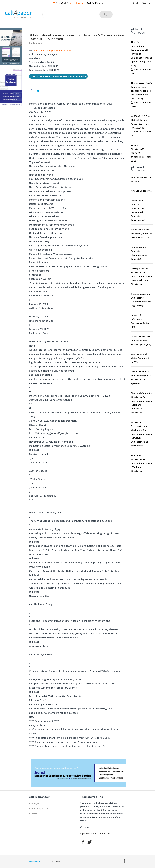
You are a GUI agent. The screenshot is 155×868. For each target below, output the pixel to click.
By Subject (35, 803)
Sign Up (146, 3)
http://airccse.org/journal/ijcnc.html (53, 50)
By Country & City (38, 808)
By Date (33, 813)
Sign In (136, 3)
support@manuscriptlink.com (95, 833)
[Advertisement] (143, 525)
